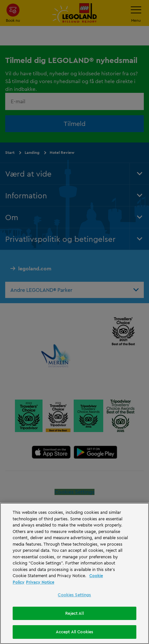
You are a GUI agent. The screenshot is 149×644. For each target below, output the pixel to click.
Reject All (74, 613)
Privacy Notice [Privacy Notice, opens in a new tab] (40, 582)
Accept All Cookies (74, 632)
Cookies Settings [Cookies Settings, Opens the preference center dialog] (74, 595)
